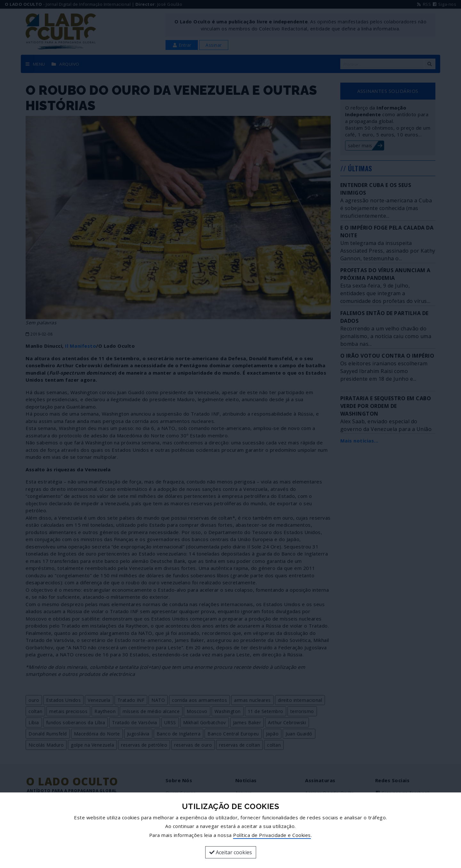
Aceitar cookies (231, 852)
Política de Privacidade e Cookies (272, 835)
